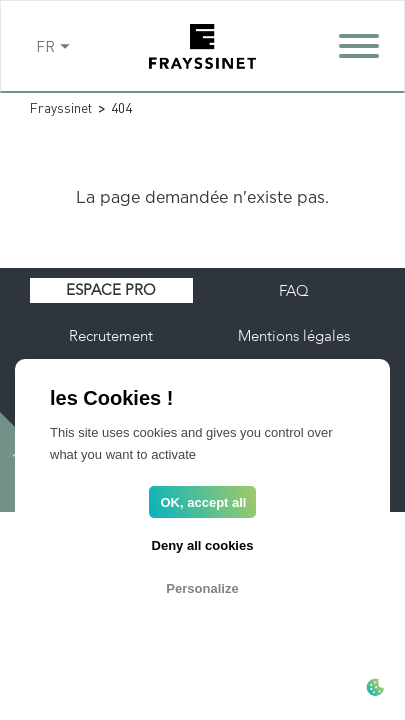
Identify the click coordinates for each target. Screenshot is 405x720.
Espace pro (111, 290)
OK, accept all (204, 502)
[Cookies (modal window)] (375, 689)
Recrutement (111, 336)
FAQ (294, 291)
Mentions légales (294, 336)
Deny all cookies (203, 545)
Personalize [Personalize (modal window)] (202, 588)
